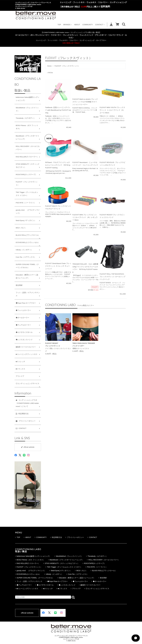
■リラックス (20, 369)
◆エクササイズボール (24, 332)
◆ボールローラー (22, 318)
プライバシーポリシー (75, 537)
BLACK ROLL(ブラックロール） (28, 235)
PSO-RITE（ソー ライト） (26, 203)
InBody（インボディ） (24, 250)
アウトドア (20, 376)
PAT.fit (50, 73)
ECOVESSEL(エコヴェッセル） (28, 242)
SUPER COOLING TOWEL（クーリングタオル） (27, 266)
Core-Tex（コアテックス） (26, 257)
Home (49, 66)
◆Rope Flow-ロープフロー (26, 303)
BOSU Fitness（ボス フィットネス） (27, 127)
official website (28, 447)
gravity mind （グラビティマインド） (28, 212)
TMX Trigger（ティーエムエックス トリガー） (27, 194)
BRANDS (68, 25)
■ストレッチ (20, 362)
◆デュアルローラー (23, 325)
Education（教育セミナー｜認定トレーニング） (27, 276)
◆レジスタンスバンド (24, 340)
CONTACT (100, 25)
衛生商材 (19, 285)
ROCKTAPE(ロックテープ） (26, 175)
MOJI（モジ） (21, 228)
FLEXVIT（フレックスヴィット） (27, 183)
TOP (59, 25)
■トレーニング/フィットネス (27, 354)
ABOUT (77, 25)
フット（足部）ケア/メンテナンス (28, 294)
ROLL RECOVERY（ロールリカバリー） (28, 148)
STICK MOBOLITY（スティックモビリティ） (28, 166)
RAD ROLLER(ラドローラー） (27, 157)
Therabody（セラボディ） (26, 118)
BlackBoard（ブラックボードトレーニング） (27, 137)
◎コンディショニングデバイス (28, 384)
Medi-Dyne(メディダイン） (26, 220)
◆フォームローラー (23, 310)
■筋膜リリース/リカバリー (26, 347)
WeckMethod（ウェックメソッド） (27, 109)
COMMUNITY (88, 25)
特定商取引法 (56, 537)
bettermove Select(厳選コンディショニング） (28, 99)
